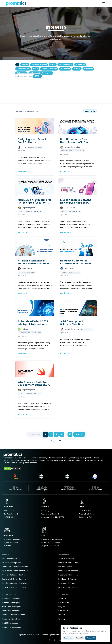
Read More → (23, 172)
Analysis (25, 65)
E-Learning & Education (68, 575)
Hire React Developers (11, 602)
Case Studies (64, 602)
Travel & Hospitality (66, 558)
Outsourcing (22, 73)
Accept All (91, 638)
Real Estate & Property (68, 579)
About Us (62, 598)
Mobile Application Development (15, 567)
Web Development (10, 558)
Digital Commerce (66, 65)
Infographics (65, 69)
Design (53, 65)
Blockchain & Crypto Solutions (14, 579)
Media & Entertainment (68, 571)
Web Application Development (41, 73)
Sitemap (62, 619)
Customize (68, 638)
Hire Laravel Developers (11, 607)
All (17, 65)
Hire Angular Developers (12, 598)
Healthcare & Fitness (67, 583)
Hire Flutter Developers (11, 611)
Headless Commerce (49, 69)
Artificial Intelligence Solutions (14, 575)
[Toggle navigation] (104, 3)
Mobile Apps (88, 69)
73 (70, 434)
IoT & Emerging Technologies (14, 587)
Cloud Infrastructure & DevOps (15, 583)
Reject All (79, 638)
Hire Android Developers (12, 619)
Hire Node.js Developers (11, 627)
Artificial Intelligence (39, 65)
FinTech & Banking (66, 567)
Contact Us (63, 611)
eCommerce (80, 65)
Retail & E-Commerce (68, 587)
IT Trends (77, 69)
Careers (62, 615)
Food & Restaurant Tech (68, 563)
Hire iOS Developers (10, 623)
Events (36, 69)
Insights (62, 607)
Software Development (11, 563)
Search (37, 76)
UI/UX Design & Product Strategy (15, 571)
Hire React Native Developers (14, 615)
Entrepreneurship (23, 69)
